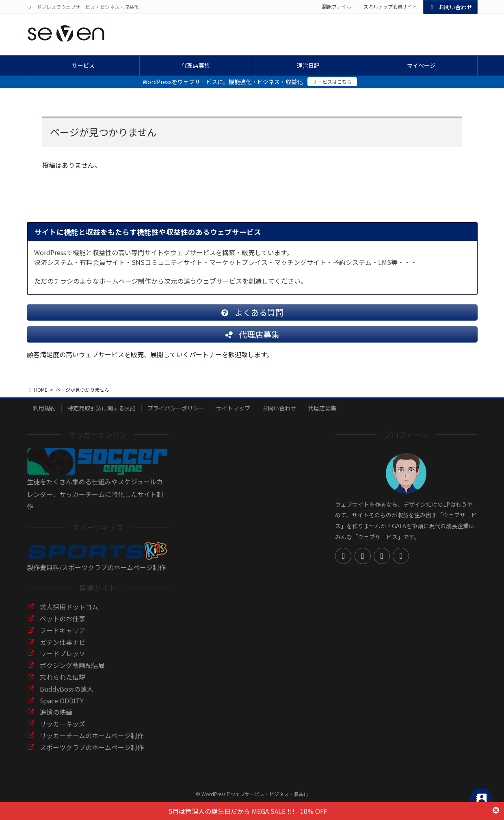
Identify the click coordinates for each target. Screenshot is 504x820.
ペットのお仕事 (63, 625)
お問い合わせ (450, 7)
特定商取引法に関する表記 (102, 414)
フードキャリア (63, 637)
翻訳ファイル (337, 7)
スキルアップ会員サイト (390, 7)
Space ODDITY (62, 707)
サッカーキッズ (63, 730)
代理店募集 (322, 414)
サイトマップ (233, 414)
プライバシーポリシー (176, 414)
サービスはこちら (332, 81)
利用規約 (44, 414)
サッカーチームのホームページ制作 (92, 742)
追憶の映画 (56, 718)
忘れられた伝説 (63, 683)
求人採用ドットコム (69, 613)
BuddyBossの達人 (67, 695)
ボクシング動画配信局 (72, 672)
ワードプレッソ (63, 660)
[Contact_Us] (481, 799)
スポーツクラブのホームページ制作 (92, 754)
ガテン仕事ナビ (63, 649)
